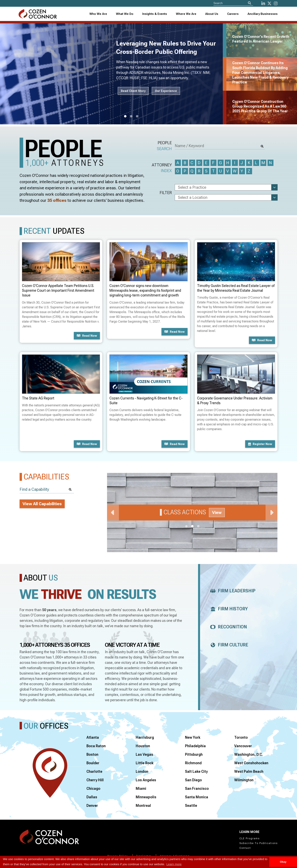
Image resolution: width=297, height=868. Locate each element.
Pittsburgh (194, 754)
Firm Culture (228, 645)
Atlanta (93, 737)
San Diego (193, 780)
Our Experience (166, 91)
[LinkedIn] (263, 3)
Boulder (93, 763)
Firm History (228, 609)
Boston (92, 754)
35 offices (57, 200)
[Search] (250, 3)
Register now (260, 444)
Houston (143, 746)
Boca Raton (96, 746)
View (217, 513)
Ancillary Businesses (263, 14)
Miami (141, 788)
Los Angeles (146, 780)
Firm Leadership (232, 591)
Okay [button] (283, 862)
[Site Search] (233, 3)
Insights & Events (155, 14)
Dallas (92, 797)
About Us (212, 14)
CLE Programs (250, 838)
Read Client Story (133, 91)
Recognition (227, 627)
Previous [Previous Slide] (113, 513)
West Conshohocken (251, 763)
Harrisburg (145, 737)
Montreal (143, 806)
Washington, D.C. (249, 754)
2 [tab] (131, 116)
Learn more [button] (174, 864)
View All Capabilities (42, 504)
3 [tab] (137, 116)
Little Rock (145, 763)
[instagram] (276, 3)
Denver (92, 806)
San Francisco (197, 788)
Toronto (241, 737)
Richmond (193, 763)
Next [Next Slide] (271, 513)
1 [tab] (125, 116)
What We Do (125, 14)
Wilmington (244, 780)
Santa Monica (197, 797)
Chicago (93, 788)
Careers (233, 14)
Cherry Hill (95, 780)
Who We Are (98, 14)
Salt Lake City (196, 771)
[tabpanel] (114, 74)
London (142, 771)
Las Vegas (144, 754)
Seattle (191, 806)
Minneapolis (146, 797)
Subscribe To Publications (259, 843)
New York (193, 737)
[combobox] (155, 14)
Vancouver (243, 746)
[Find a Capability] (47, 489)
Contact (245, 848)
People (164, 146)
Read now (87, 336)
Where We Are (186, 14)
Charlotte (94, 771)
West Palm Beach (249, 771)
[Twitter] (269, 3)
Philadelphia (195, 746)
